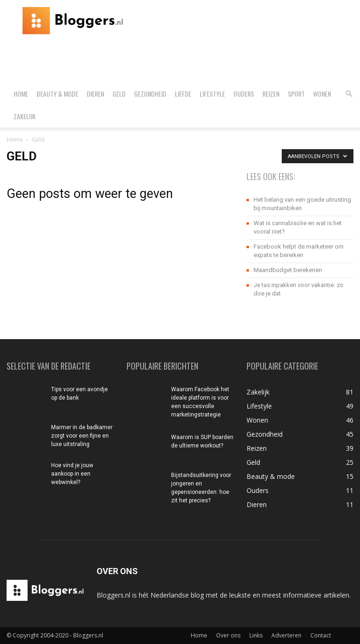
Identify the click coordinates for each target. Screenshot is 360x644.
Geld (119, 94)
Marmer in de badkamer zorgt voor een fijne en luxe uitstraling (82, 436)
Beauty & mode (57, 94)
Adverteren (286, 635)
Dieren (95, 94)
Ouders (244, 94)
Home (21, 94)
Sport (296, 94)
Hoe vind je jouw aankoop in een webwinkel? (72, 474)
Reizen (271, 94)
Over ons (228, 635)
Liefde (183, 94)
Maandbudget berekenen (288, 270)
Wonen (322, 94)
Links (256, 635)
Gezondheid (150, 94)
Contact (321, 635)
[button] (349, 94)
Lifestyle (212, 94)
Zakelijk (25, 116)
